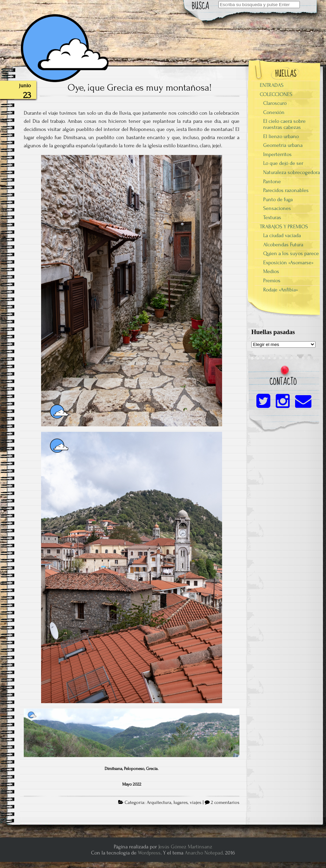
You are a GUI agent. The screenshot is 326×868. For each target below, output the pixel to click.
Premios (272, 281)
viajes (196, 803)
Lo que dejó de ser (283, 163)
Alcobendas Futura (283, 245)
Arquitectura (159, 803)
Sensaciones (277, 208)
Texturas (272, 217)
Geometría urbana (283, 145)
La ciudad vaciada (282, 235)
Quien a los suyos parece (291, 253)
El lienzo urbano (281, 136)
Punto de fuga (278, 199)
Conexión (274, 112)
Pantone (272, 181)
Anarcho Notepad (204, 853)
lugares (181, 803)
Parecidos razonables (286, 190)
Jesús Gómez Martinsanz (185, 847)
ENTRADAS (272, 85)
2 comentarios (225, 803)
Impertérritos (277, 154)
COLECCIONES (276, 94)
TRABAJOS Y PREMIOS (284, 227)
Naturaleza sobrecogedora (292, 172)
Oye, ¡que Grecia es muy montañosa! (140, 88)
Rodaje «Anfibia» (280, 290)
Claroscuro (275, 103)
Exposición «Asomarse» (288, 263)
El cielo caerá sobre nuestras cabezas (284, 124)
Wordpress (149, 853)
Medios (271, 271)
